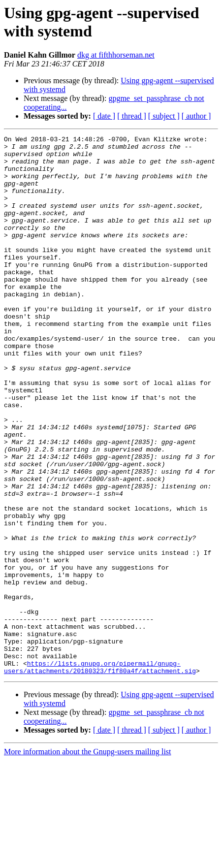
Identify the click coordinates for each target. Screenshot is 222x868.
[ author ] (196, 116)
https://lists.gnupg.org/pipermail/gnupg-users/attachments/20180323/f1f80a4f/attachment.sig (100, 774)
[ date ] (104, 116)
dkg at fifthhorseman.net (116, 55)
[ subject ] (164, 116)
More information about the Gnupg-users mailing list (88, 859)
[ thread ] (132, 116)
